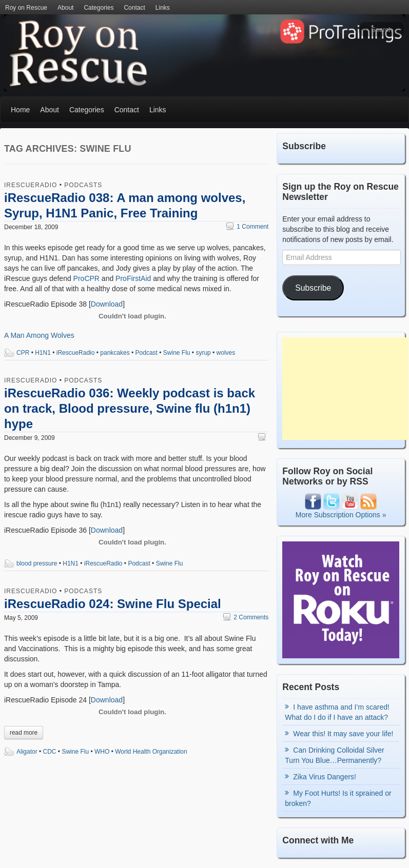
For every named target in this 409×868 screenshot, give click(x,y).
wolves (226, 353)
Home (20, 110)
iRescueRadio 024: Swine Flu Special (113, 604)
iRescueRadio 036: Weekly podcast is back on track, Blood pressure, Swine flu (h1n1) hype (130, 408)
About (65, 8)
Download (107, 304)
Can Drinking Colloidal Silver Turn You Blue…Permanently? (334, 755)
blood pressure (37, 563)
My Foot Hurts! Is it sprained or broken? (338, 798)
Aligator (27, 752)
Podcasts (83, 185)
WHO (102, 752)
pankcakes (115, 353)
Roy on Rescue (26, 8)
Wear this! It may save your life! (343, 734)
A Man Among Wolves (39, 335)
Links (163, 8)
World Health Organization (151, 752)
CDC (50, 752)
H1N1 (43, 353)
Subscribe (313, 288)
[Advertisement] (345, 389)
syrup (203, 353)
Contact (134, 8)
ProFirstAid (133, 278)
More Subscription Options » (341, 515)
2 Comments (246, 617)
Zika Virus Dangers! (325, 777)
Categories (99, 8)
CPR (23, 353)
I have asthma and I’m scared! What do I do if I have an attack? (337, 712)
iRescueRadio (31, 185)
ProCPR (86, 278)
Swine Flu (177, 353)
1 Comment (247, 227)
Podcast (147, 353)
